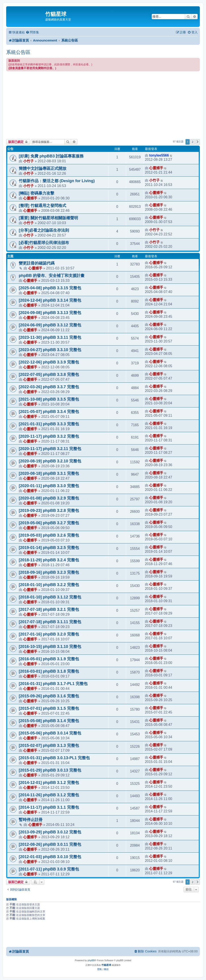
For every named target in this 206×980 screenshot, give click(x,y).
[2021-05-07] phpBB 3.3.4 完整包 (49, 412)
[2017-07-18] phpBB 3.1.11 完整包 (50, 622)
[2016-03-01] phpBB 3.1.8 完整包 (49, 671)
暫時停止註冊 (31, 820)
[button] (198, 142)
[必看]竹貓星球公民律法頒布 (44, 243)
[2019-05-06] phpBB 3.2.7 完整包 (49, 523)
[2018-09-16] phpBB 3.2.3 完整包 (49, 572)
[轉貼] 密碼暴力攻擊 (37, 193)
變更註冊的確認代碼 (37, 263)
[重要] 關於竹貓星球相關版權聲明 (48, 218)
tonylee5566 (159, 155)
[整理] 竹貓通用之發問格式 (42, 206)
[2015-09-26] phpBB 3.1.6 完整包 (49, 696)
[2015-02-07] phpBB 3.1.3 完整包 (49, 745)
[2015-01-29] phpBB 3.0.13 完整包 (50, 770)
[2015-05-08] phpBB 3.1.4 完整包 (49, 721)
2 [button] (192, 142)
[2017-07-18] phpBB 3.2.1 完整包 (49, 609)
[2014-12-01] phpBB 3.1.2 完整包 (49, 783)
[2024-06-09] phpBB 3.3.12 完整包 (50, 325)
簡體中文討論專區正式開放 (43, 168)
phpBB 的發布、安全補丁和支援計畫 (52, 276)
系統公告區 (18, 52)
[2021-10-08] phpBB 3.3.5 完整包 (49, 399)
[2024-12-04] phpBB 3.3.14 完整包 (50, 300)
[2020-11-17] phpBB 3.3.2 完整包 (49, 436)
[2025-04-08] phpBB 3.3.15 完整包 (50, 288)
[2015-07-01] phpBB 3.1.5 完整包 (49, 708)
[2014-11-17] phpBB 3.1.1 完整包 (49, 807)
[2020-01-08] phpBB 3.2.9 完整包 (49, 498)
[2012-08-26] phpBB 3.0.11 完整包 (50, 844)
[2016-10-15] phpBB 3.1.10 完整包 (50, 647)
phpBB (91, 960)
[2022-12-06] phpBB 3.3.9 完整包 (49, 362)
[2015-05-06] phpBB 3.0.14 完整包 (50, 733)
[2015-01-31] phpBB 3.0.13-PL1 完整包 (54, 758)
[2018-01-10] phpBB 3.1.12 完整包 (50, 597)
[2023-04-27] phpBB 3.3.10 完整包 (50, 350)
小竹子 (28, 161)
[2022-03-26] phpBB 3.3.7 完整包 (49, 387)
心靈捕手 (156, 168)
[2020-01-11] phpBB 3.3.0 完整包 (49, 486)
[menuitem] (32, 32)
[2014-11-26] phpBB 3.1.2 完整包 (49, 795)
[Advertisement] (103, 104)
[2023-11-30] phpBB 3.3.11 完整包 (50, 337)
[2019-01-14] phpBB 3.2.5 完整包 (49, 548)
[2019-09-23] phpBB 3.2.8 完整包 (49, 511)
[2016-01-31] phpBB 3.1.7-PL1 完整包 (53, 684)
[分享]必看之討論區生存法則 (44, 230)
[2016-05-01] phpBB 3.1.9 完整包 (49, 659)
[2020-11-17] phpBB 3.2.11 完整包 (50, 449)
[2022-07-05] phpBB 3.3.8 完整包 (49, 375)
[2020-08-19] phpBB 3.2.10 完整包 (50, 461)
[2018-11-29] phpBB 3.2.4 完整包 (49, 560)
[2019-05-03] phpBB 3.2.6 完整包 (49, 535)
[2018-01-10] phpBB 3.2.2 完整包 (49, 585)
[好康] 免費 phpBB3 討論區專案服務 (51, 156)
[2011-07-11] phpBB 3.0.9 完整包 (49, 869)
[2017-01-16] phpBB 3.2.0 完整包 (49, 634)
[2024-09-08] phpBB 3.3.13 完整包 (50, 313)
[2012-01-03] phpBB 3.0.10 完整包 (50, 857)
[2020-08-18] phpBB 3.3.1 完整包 (49, 473)
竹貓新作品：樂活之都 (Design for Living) (57, 181)
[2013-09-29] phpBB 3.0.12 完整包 (50, 832)
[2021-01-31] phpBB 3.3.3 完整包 (49, 424)
